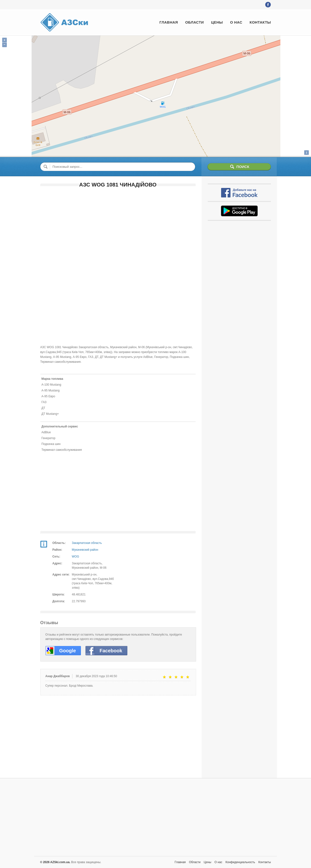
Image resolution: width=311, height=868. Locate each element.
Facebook (111, 651)
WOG (76, 557)
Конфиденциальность (240, 862)
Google (68, 651)
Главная (169, 22)
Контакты (260, 22)
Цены (217, 22)
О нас (236, 22)
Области (194, 22)
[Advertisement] (118, 227)
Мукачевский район (85, 550)
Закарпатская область (87, 543)
